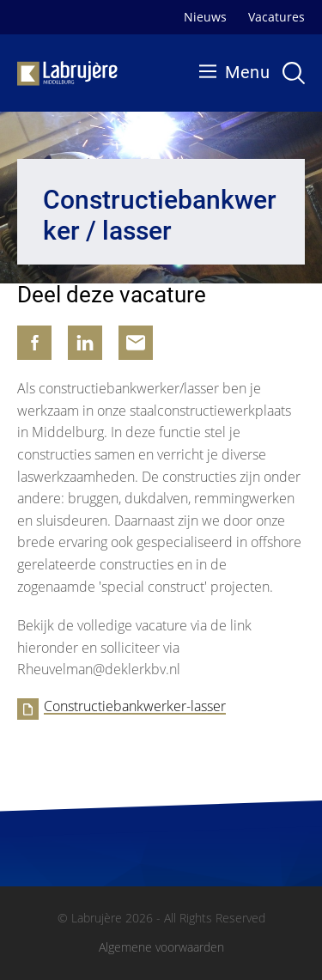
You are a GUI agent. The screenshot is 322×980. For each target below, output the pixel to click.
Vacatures (276, 17)
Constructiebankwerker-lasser (135, 706)
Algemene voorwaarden (161, 947)
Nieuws (205, 17)
